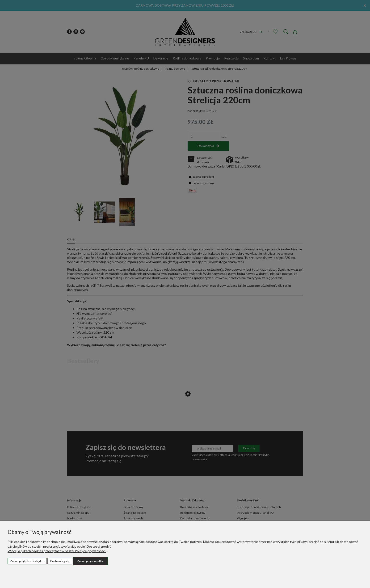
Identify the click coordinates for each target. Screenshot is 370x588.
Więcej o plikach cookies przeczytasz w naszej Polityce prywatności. (57, 551)
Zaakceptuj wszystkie (90, 561)
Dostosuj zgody (60, 561)
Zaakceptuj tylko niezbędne (27, 561)
